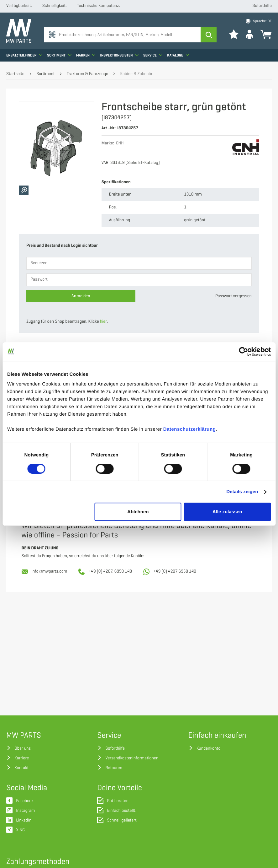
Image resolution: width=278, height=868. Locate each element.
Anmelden (81, 296)
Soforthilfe (262, 6)
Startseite (15, 74)
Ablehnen (138, 512)
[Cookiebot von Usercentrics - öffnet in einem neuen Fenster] (243, 352)
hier (103, 322)
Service (153, 55)
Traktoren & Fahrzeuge (87, 74)
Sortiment (59, 55)
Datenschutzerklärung (190, 429)
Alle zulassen (227, 512)
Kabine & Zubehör (136, 74)
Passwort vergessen (233, 296)
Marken (86, 55)
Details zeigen (242, 492)
